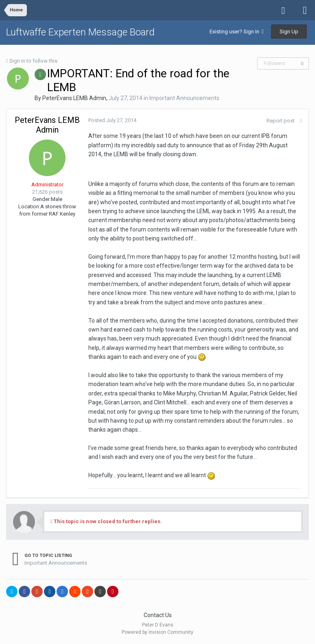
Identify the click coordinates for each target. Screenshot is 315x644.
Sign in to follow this (33, 61)
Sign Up (289, 32)
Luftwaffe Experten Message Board (80, 32)
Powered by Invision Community (157, 632)
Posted (112, 120)
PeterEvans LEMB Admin (74, 98)
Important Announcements (184, 98)
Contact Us (158, 615)
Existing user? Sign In (237, 32)
